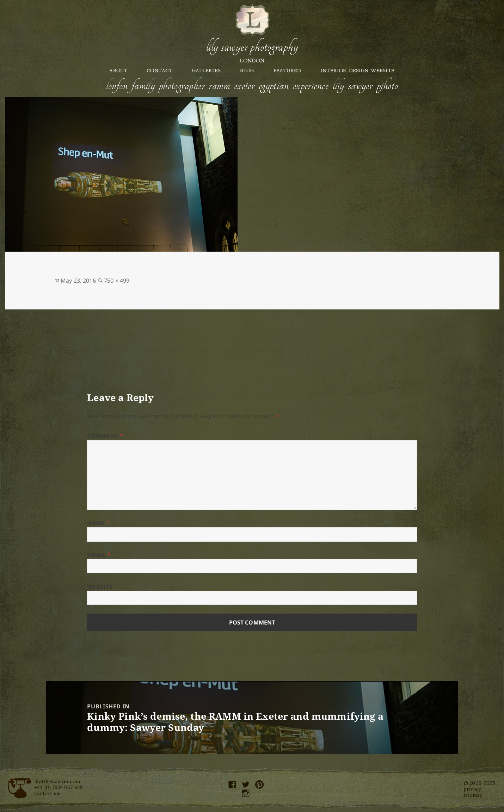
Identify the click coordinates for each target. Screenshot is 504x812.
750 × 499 (117, 281)
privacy (472, 789)
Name (99, 523)
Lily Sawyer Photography (252, 47)
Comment (105, 436)
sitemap (473, 795)
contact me (48, 793)
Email (99, 555)
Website (100, 586)
